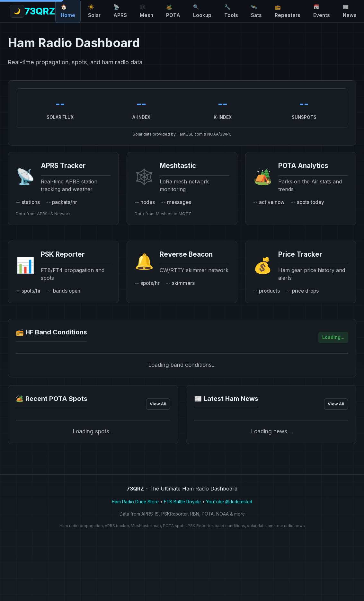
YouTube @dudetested (229, 502)
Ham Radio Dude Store (135, 502)
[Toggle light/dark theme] (356, 11)
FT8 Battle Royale (182, 502)
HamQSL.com (190, 134)
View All (158, 404)
